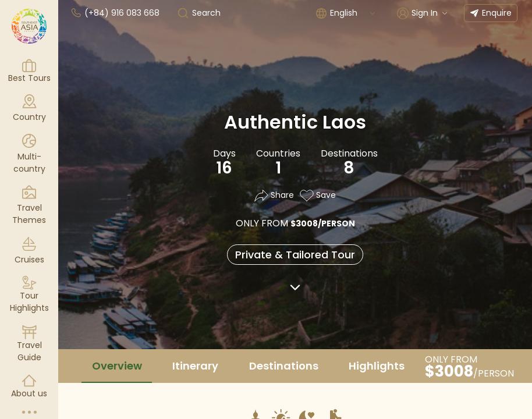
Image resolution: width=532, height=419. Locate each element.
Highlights (377, 366)
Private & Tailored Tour (295, 255)
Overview (117, 366)
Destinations (284, 366)
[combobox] (353, 13)
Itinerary (195, 366)
